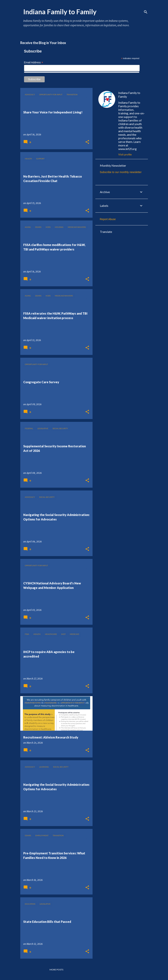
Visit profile (125, 154)
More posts (56, 970)
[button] (87, 142)
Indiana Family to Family (129, 95)
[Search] (146, 12)
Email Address (34, 63)
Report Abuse (108, 219)
